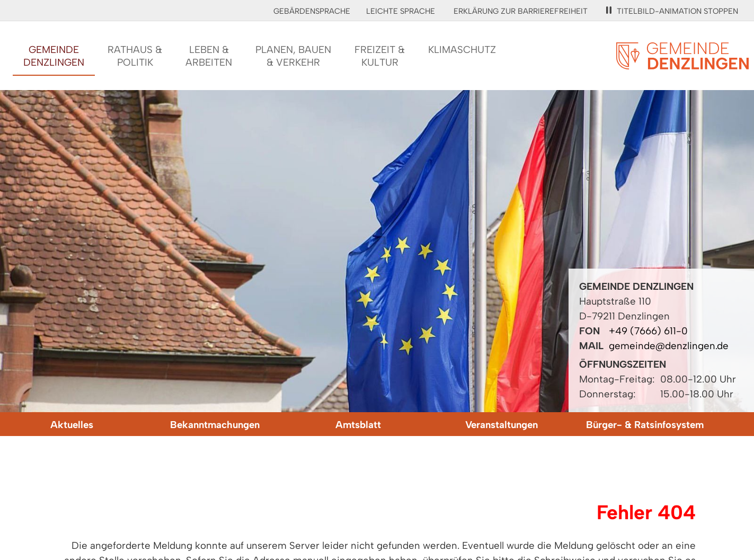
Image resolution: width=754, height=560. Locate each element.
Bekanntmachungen (215, 425)
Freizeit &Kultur (380, 56)
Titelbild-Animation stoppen (672, 11)
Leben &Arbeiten (209, 56)
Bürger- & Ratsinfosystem (645, 425)
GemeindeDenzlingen (54, 56)
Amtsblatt (358, 425)
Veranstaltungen (502, 425)
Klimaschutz (462, 50)
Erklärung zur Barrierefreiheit (521, 11)
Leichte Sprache (401, 11)
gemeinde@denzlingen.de (669, 346)
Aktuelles (72, 425)
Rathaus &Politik (135, 56)
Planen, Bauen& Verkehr (293, 56)
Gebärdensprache (312, 11)
